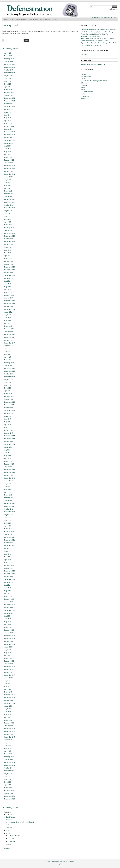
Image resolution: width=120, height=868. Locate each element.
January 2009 (9, 633)
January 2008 (9, 664)
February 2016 (9, 396)
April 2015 (8, 425)
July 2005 (7, 743)
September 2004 (10, 771)
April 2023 (8, 154)
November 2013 (9, 472)
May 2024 (8, 118)
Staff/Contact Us (22, 19)
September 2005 (10, 737)
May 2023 (8, 152)
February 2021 (9, 228)
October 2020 (9, 239)
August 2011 (8, 548)
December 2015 (9, 402)
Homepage (6, 848)
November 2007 (9, 670)
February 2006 (9, 723)
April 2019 (8, 290)
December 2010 (9, 571)
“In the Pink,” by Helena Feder (91, 36)
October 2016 (9, 374)
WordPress (71, 862)
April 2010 (8, 594)
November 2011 (9, 540)
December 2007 (9, 667)
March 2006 (8, 720)
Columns (9, 820)
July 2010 (7, 585)
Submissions (34, 19)
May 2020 (8, 253)
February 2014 (9, 464)
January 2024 (9, 129)
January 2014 (9, 467)
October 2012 (9, 509)
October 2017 (9, 340)
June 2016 (8, 385)
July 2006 (7, 709)
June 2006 (8, 712)
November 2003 (9, 799)
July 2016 (7, 382)
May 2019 (8, 287)
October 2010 (9, 577)
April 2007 (8, 689)
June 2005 (8, 746)
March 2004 (8, 788)
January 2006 (9, 726)
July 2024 (7, 112)
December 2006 (9, 695)
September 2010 (10, 579)
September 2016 (10, 377)
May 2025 (8, 84)
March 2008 (8, 658)
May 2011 (8, 557)
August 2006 (8, 706)
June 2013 (8, 487)
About (12, 19)
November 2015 (9, 405)
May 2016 (8, 388)
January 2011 (9, 568)
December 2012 (9, 503)
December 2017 (9, 335)
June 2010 (8, 588)
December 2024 (9, 98)
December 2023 (9, 132)
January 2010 (9, 602)
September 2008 (10, 644)
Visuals (8, 844)
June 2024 (8, 115)
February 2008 (9, 661)
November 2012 (9, 506)
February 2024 (9, 126)
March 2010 (8, 596)
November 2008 (9, 639)
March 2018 (8, 326)
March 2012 (8, 529)
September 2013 (10, 478)
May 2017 (8, 354)
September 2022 (10, 174)
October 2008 (9, 641)
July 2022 (7, 180)
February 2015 (9, 430)
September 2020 (10, 242)
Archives (55, 19)
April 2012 (8, 526)
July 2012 (7, 518)
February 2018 (9, 329)
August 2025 (8, 76)
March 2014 (8, 461)
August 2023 (8, 143)
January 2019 (9, 298)
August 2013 (8, 481)
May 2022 (8, 185)
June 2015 (8, 419)
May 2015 (8, 422)
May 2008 (8, 653)
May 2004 (8, 782)
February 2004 (9, 791)
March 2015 (8, 427)
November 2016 (9, 371)
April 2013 (8, 492)
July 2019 (7, 281)
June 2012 (8, 520)
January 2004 (9, 793)
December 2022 (9, 166)
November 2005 (9, 731)
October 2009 (9, 608)
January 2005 (9, 760)
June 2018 (8, 318)
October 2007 (9, 672)
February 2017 (9, 363)
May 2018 (8, 320)
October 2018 (9, 306)
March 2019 (8, 292)
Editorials (9, 825)
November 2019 (9, 270)
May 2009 (8, 622)
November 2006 (9, 698)
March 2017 (8, 360)
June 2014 (8, 453)
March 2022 (8, 191)
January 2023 (9, 163)
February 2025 (9, 93)
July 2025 (7, 78)
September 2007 (10, 675)
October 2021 (9, 205)
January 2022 (9, 197)
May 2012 (8, 523)
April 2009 (8, 624)
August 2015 (8, 413)
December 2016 (9, 368)
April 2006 (8, 717)
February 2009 (9, 630)
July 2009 (7, 616)
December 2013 (9, 470)
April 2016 (8, 391)
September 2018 (10, 309)
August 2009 (8, 613)
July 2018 (7, 315)
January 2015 (9, 433)
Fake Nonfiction (15, 836)
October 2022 (9, 171)
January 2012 (9, 534)
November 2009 (9, 605)
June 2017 (8, 351)
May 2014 (8, 456)
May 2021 (8, 219)
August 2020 (8, 245)
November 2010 (9, 574)
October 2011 (9, 543)
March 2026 (8, 56)
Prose (8, 833)
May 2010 (8, 591)
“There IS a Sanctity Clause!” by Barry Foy (95, 34)
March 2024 (8, 123)
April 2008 (8, 655)
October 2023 (9, 138)
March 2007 (8, 692)
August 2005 (8, 740)
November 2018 (9, 304)
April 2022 (8, 188)
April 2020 (8, 256)
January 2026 (9, 62)
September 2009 (10, 610)
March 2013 (8, 495)
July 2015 (7, 416)
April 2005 (8, 751)
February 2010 (9, 599)
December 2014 (9, 436)
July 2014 (7, 450)
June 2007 (8, 684)
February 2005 (9, 757)
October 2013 (9, 475)
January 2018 (9, 332)
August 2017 (8, 346)
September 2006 (10, 703)
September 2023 (10, 140)
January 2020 (9, 264)
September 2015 (10, 411)
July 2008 (7, 650)
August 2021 (8, 211)
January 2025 (9, 95)
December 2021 (9, 199)
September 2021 (10, 208)
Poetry (8, 831)
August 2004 (8, 774)
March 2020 (8, 259)
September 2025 (10, 73)
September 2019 (10, 275)
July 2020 (7, 247)
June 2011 (8, 554)
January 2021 (9, 230)
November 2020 (9, 236)
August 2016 (8, 380)
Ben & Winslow (45, 19)
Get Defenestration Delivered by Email (104, 17)
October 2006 (9, 700)
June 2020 (8, 250)
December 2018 (9, 301)
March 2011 (8, 563)
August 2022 (8, 177)
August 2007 (8, 678)
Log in (60, 864)
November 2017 (9, 337)
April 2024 (8, 121)
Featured (9, 828)
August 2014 (8, 447)
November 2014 (9, 439)
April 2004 (8, 785)
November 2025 (9, 67)
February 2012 (9, 532)
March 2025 (8, 90)
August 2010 (8, 582)
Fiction (12, 838)
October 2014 (9, 442)
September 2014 (10, 444)
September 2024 (10, 107)
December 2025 (9, 64)
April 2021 (8, 222)
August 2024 (8, 109)
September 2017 (10, 343)
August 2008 (8, 647)
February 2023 (9, 160)
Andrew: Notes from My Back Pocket (22, 822)
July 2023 (7, 146)
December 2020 (9, 233)
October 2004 (9, 768)
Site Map (84, 55)
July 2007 (7, 681)
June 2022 (8, 183)
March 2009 (8, 627)
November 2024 (9, 101)
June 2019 (8, 284)
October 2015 (9, 408)
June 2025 (8, 81)
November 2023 (9, 135)
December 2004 (9, 762)
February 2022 (9, 194)
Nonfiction (13, 841)
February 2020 (9, 261)
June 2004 (8, 779)
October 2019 (9, 273)
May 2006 (8, 715)
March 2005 (8, 754)
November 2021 (9, 202)
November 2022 (9, 169)
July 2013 (7, 484)
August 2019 (8, 278)
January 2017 (9, 366)
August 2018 (8, 312)
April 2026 (8, 53)
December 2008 (9, 636)
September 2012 (10, 512)
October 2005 (9, 734)
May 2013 (8, 489)
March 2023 (8, 157)
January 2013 (9, 501)
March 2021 (8, 225)
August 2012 (8, 515)
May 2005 (8, 748)
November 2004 (9, 765)
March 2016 (8, 394)
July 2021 (7, 214)
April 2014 (8, 458)
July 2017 (7, 349)
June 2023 (8, 149)
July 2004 (7, 776)
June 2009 (8, 619)
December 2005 (9, 729)
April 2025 (8, 87)
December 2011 (9, 537)
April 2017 (8, 357)
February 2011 (9, 565)
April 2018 (8, 323)
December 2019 (9, 267)
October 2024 (9, 104)
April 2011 (8, 560)
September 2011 (10, 546)
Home (6, 19)
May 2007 (8, 686)
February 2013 (9, 498)
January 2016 (9, 399)
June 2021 (8, 216)
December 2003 (9, 796)
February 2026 (9, 59)
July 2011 (7, 551)
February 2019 (9, 295)
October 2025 (9, 70)
